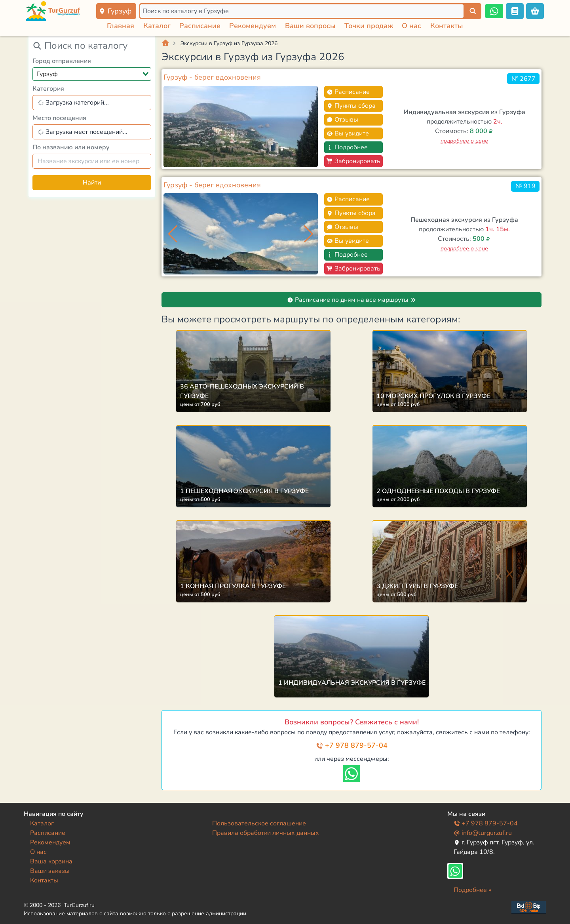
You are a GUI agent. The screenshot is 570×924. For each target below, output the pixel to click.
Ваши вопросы (310, 26)
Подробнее (347, 147)
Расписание (200, 26)
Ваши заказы (50, 871)
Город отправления (62, 61)
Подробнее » (472, 890)
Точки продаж (369, 26)
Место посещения (59, 118)
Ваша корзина (51, 861)
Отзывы (342, 120)
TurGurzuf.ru (79, 905)
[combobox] (92, 74)
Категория (48, 89)
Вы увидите (348, 133)
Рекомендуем (253, 26)
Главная (121, 26)
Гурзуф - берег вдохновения (212, 77)
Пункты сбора (351, 106)
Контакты (447, 26)
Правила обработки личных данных (266, 833)
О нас (411, 26)
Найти (92, 183)
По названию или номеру (71, 147)
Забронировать (353, 161)
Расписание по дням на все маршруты (352, 300)
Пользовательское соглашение (259, 823)
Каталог (157, 26)
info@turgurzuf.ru (483, 833)
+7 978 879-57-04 (352, 745)
